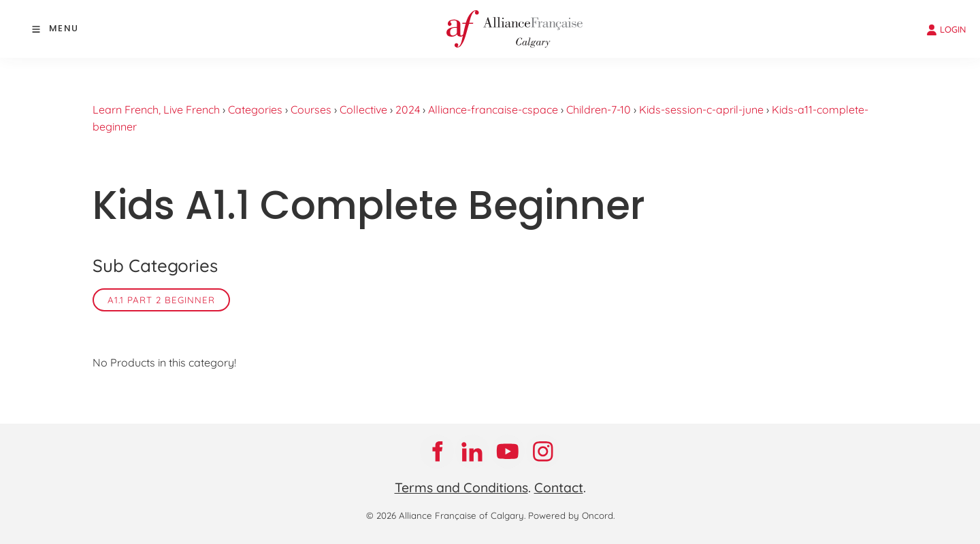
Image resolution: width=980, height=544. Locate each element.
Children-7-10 (599, 109)
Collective (363, 109)
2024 (408, 109)
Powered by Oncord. (571, 515)
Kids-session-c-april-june (701, 109)
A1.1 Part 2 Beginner (161, 300)
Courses (311, 109)
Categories (255, 109)
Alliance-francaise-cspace (493, 109)
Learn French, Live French (156, 109)
